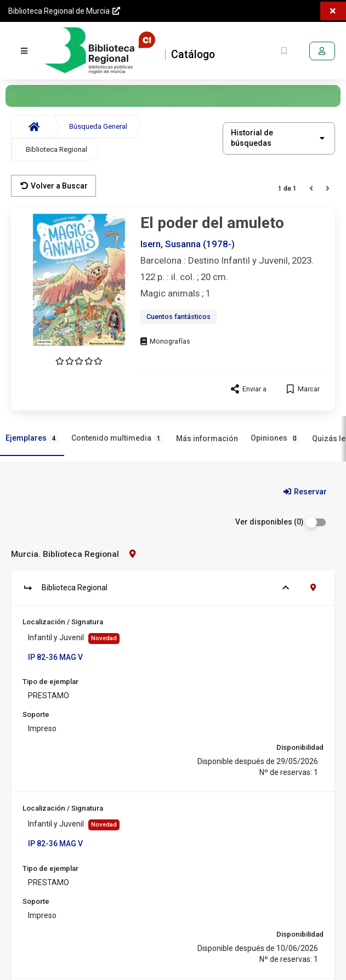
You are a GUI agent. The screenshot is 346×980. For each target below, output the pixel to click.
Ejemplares (32, 438)
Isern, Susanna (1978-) (188, 244)
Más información (207, 438)
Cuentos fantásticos (178, 317)
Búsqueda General (98, 126)
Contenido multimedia (117, 438)
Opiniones (275, 438)
